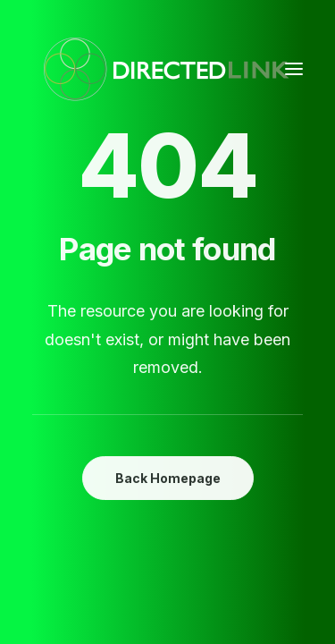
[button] (294, 69)
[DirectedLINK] (166, 69)
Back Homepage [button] (168, 478)
